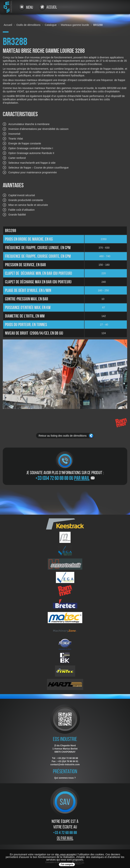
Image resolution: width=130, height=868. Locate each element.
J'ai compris (67, 864)
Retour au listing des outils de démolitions (63, 436)
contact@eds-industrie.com (65, 765)
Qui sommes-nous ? (65, 778)
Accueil (52, 7)
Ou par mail (65, 838)
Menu (30, 7)
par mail (82, 478)
